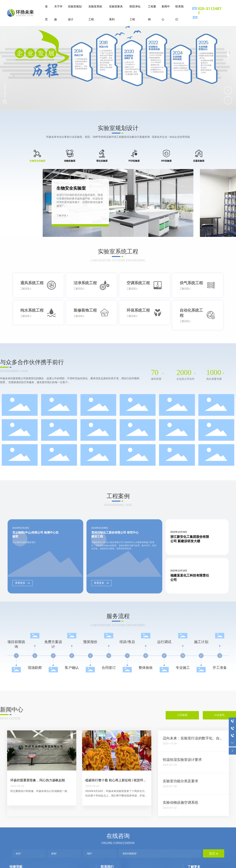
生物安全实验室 (71, 188)
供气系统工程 (191, 283)
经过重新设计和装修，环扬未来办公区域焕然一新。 (40, 791)
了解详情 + (62, 216)
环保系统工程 (138, 310)
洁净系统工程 (85, 283)
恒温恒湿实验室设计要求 (182, 760)
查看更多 (23, 583)
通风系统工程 (32, 283)
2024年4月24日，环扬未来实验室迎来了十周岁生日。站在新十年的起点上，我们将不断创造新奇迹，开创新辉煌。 (116, 796)
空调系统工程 (138, 283)
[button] (228, 52)
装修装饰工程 (85, 310)
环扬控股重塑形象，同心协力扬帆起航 (38, 780)
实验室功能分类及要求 (181, 781)
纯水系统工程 (32, 310)
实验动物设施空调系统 (181, 803)
